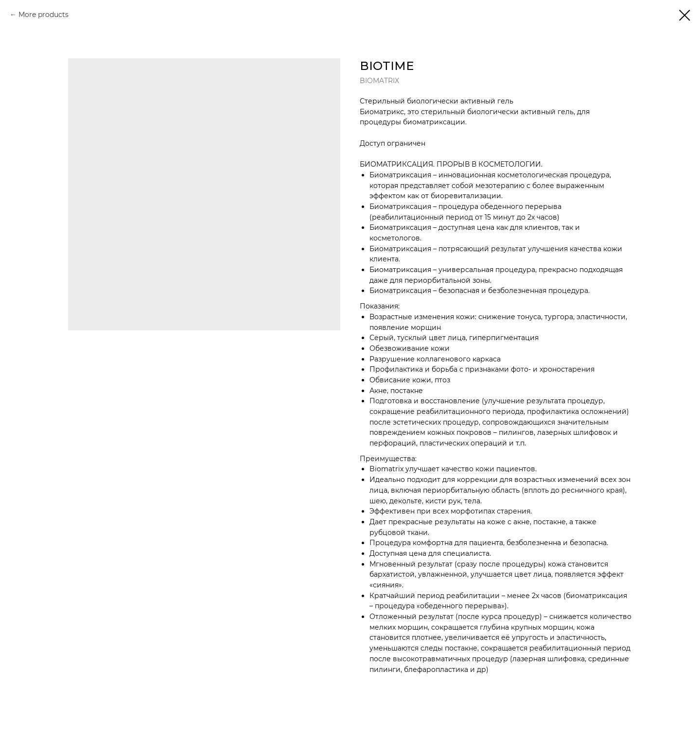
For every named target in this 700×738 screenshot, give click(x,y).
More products (44, 15)
